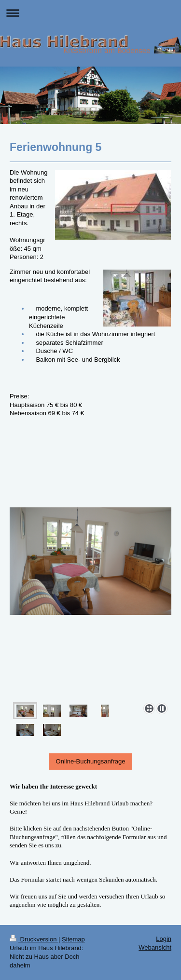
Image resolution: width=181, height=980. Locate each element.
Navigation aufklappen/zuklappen (90, 13)
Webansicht (155, 947)
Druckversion (34, 939)
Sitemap (73, 939)
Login (164, 939)
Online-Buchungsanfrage (91, 761)
